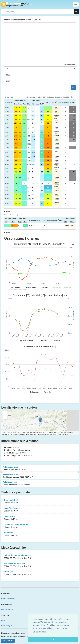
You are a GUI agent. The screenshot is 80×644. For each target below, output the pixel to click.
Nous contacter (8, 641)
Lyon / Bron (40, 518)
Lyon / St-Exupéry (40, 510)
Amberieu (40, 534)
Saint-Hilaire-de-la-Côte (40, 565)
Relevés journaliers (40, 468)
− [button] (5, 417)
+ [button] (5, 413)
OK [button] (53, 639)
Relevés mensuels (40, 476)
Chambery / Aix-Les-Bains (40, 526)
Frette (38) (40, 573)
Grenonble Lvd (40, 501)
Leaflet (4, 432)
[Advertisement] (40, 43)
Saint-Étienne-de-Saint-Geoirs (40, 557)
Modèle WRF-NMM (8, 598)
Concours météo (7, 609)
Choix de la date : (70, 65)
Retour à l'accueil (16, 4)
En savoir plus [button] (39, 632)
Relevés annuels (40, 483)
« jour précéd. (9, 97)
